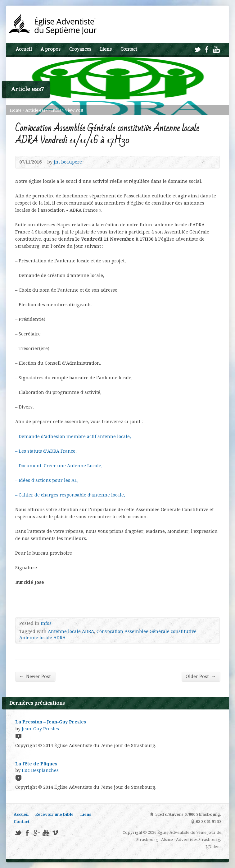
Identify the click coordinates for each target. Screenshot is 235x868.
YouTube (216, 49)
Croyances (80, 49)
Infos (56, 110)
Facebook (207, 49)
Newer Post (35, 676)
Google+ (36, 833)
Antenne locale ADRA (71, 631)
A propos (51, 49)
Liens (106, 49)
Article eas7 (36, 110)
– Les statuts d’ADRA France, (46, 451)
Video (18, 736)
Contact (129, 49)
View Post (74, 110)
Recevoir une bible (54, 814)
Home (16, 110)
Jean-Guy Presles (40, 729)
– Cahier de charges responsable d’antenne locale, (70, 495)
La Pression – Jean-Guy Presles (51, 722)
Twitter (197, 49)
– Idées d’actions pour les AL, (47, 480)
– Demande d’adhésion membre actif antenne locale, (73, 436)
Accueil (24, 49)
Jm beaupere (68, 162)
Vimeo (55, 833)
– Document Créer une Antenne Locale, (59, 466)
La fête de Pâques (36, 764)
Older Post (201, 676)
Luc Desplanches (40, 770)
